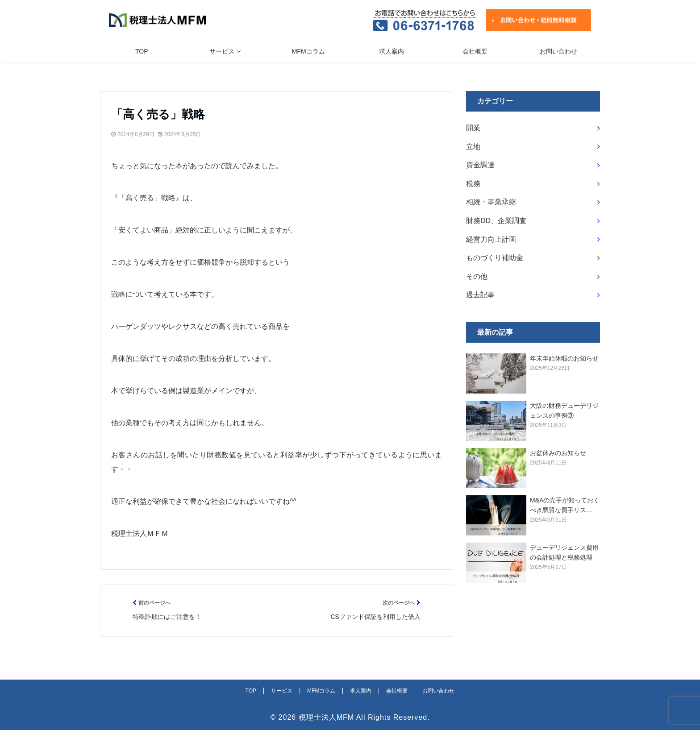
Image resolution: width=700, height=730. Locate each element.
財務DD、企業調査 (496, 221)
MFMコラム (308, 51)
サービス (222, 51)
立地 (473, 147)
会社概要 (475, 51)
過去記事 (480, 295)
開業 (473, 128)
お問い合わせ (558, 51)
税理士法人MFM (326, 717)
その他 (477, 276)
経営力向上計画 (491, 239)
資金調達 (480, 165)
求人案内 (392, 51)
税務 (473, 184)
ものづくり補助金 (495, 258)
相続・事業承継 (491, 202)
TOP (142, 51)
